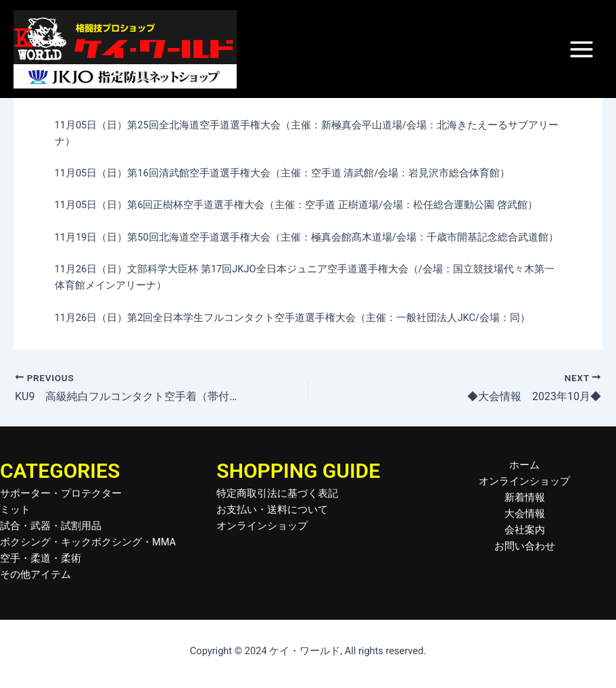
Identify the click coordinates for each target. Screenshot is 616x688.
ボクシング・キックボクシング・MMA (88, 542)
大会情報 (525, 514)
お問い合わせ (525, 546)
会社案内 (525, 530)
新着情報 (525, 497)
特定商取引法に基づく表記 (277, 493)
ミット (15, 510)
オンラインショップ (262, 526)
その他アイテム (35, 574)
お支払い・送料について (272, 510)
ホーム (524, 465)
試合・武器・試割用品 (51, 526)
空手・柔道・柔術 (41, 558)
